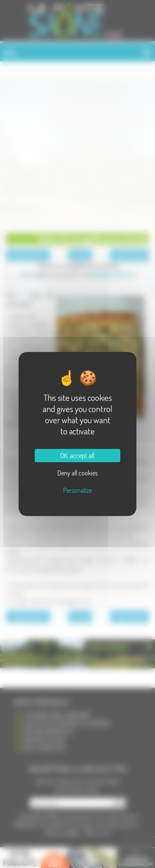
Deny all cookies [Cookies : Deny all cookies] (77, 473)
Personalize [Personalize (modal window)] (77, 490)
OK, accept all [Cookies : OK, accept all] (77, 456)
